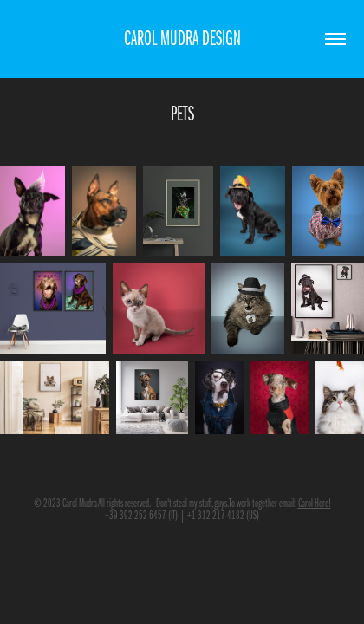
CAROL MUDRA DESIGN (182, 39)
